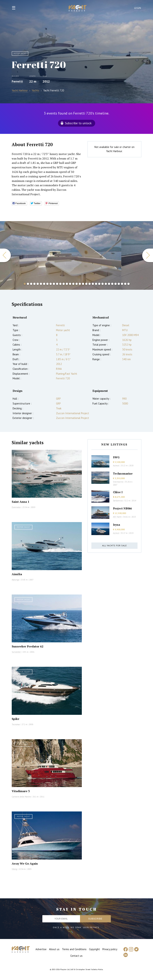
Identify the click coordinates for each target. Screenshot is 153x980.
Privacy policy (110, 949)
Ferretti (17, 81)
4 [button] (34, 284)
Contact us (76, 956)
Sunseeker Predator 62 (27, 646)
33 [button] (128, 284)
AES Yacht (117, 517)
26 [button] (106, 284)
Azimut (116, 466)
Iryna (117, 525)
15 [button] (70, 284)
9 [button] (51, 284)
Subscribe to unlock (78, 123)
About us (54, 949)
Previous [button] (5, 255)
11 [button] (57, 284)
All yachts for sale (114, 545)
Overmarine (118, 482)
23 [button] (96, 284)
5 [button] (38, 284)
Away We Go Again (25, 863)
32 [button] (125, 284)
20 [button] (86, 284)
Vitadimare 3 (21, 791)
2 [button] (28, 284)
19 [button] (83, 284)
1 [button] (25, 284)
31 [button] (122, 284)
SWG (116, 457)
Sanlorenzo (118, 501)
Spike (15, 719)
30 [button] (119, 284)
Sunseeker (16, 652)
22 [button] (93, 284)
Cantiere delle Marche (21, 797)
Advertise (41, 949)
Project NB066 (122, 508)
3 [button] (31, 284)
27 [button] (109, 284)
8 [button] (47, 284)
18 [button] (80, 284)
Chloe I (118, 492)
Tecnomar (16, 724)
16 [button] (73, 284)
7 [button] (44, 284)
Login (138, 8)
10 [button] (54, 284)
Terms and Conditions (74, 949)
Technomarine (123, 473)
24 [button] (99, 284)
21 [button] (90, 284)
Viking (14, 869)
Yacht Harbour (78, 9)
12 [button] (60, 284)
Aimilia (17, 574)
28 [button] (112, 284)
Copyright (94, 949)
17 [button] (77, 284)
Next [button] (148, 255)
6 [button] (41, 284)
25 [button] (103, 284)
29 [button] (116, 284)
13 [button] (64, 284)
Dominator (16, 507)
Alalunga (15, 580)
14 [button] (67, 284)
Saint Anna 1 (20, 502)
